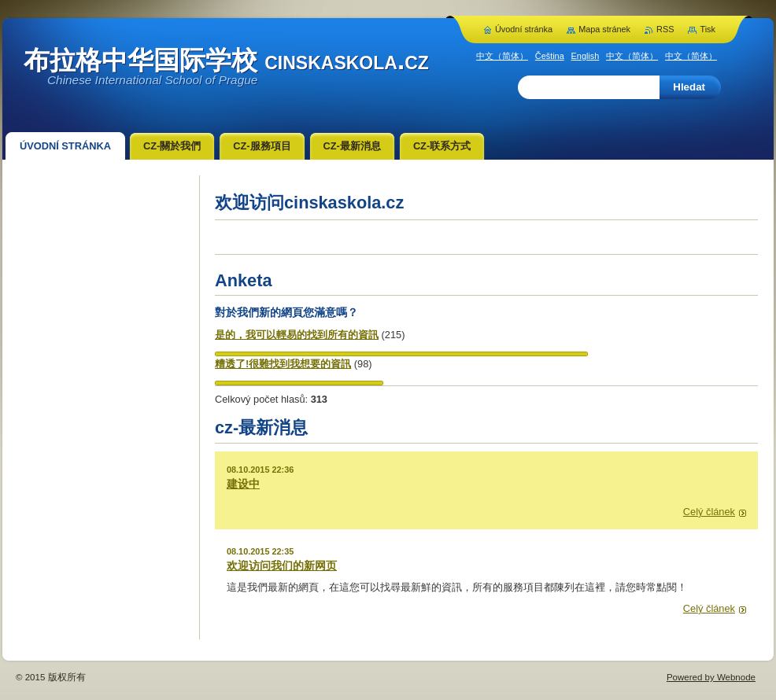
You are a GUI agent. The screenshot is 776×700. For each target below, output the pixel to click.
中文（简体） (502, 56)
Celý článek (709, 512)
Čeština (550, 56)
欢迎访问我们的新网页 (282, 566)
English (586, 56)
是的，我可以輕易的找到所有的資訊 (297, 335)
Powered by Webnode (711, 677)
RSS (665, 29)
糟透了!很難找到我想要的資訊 (283, 364)
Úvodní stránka (524, 29)
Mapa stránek (604, 29)
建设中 (243, 484)
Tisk (708, 29)
